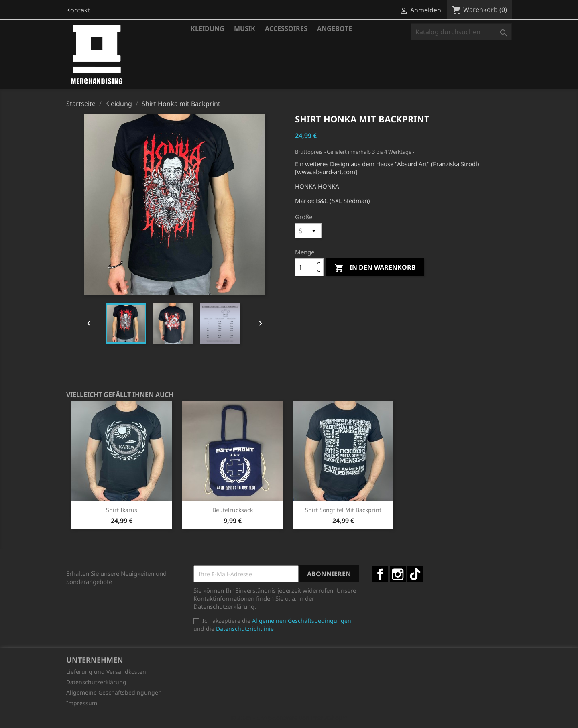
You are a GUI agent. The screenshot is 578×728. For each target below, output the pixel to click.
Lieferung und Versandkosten (106, 672)
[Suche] (461, 32)
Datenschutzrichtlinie (245, 629)
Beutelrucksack (233, 510)
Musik (245, 28)
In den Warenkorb (375, 268)
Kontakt (78, 10)
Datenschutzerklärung (96, 682)
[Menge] (305, 267)
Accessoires (286, 28)
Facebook (380, 574)
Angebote (335, 28)
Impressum (82, 703)
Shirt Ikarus (122, 510)
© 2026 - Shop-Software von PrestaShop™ (289, 718)
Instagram (398, 574)
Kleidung (208, 28)
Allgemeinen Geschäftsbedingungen (302, 621)
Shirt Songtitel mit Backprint (343, 510)
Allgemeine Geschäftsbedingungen (114, 692)
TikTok (415, 574)
